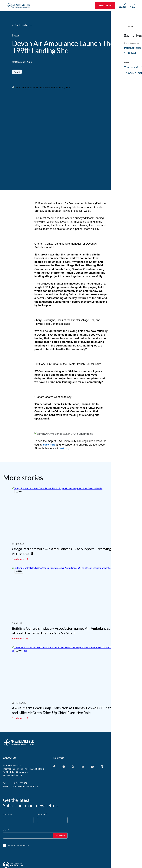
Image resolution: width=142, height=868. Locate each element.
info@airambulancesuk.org (26, 762)
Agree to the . (18, 821)
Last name (42, 790)
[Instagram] (64, 743)
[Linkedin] (83, 743)
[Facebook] (54, 743)
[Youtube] (92, 743)
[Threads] (102, 743)
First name (8, 790)
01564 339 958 (20, 759)
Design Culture (133, 851)
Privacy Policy (23, 821)
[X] (73, 743)
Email (6, 806)
